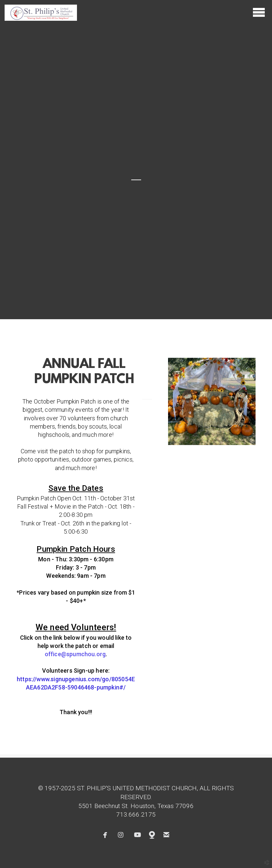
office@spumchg (75, 654)
